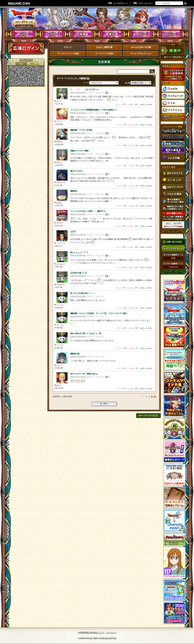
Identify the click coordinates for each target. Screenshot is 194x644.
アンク (62, 114)
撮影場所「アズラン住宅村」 (82, 130)
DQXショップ (171, 34)
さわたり (62, 215)
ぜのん (62, 155)
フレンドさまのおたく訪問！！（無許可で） (88, 211)
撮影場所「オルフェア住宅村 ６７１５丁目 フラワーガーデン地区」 (99, 313)
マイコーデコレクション (141, 54)
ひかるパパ (62, 257)
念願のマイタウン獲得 (79, 151)
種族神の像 (75, 354)
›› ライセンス (111, 633)
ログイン (26, 48)
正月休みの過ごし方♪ (79, 273)
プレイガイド (53, 34)
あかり (62, 378)
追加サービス (141, 34)
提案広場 (112, 34)
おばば (62, 195)
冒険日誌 (68, 47)
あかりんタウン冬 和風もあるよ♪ (84, 374)
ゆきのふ (62, 134)
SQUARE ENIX (19, 3)
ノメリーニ (62, 236)
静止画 (32, 64)
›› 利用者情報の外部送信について (91, 633)
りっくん (62, 297)
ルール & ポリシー (121, 3)
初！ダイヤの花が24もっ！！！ (83, 293)
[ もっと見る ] (146, 104)
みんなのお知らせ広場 (141, 47)
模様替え (74, 191)
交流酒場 (82, 34)
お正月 (73, 232)
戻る (104, 404)
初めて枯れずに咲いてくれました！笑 (86, 333)
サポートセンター (145, 3)
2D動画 (21, 64)
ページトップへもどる (148, 415)
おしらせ (23, 34)
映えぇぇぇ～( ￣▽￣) (79, 252)
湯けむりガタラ (77, 171)
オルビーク (62, 175)
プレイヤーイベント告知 (68, 54)
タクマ (62, 94)
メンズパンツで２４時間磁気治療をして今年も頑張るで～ (94, 110)
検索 (185, 3)
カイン (62, 358)
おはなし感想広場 (104, 47)
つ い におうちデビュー (85, 89)
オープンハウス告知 (104, 54)
